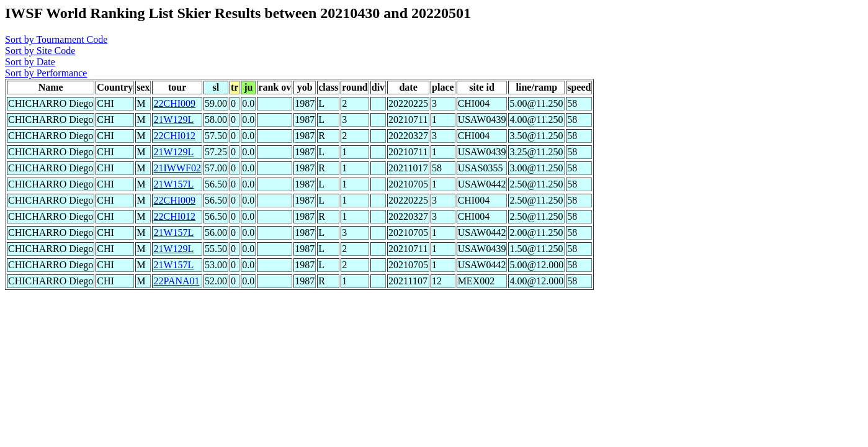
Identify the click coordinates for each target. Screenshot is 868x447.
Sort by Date (30, 62)
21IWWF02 (177, 168)
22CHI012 (174, 136)
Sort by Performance (46, 73)
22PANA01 (176, 281)
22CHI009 (174, 103)
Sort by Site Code (40, 51)
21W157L (173, 184)
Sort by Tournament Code (56, 39)
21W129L (173, 120)
